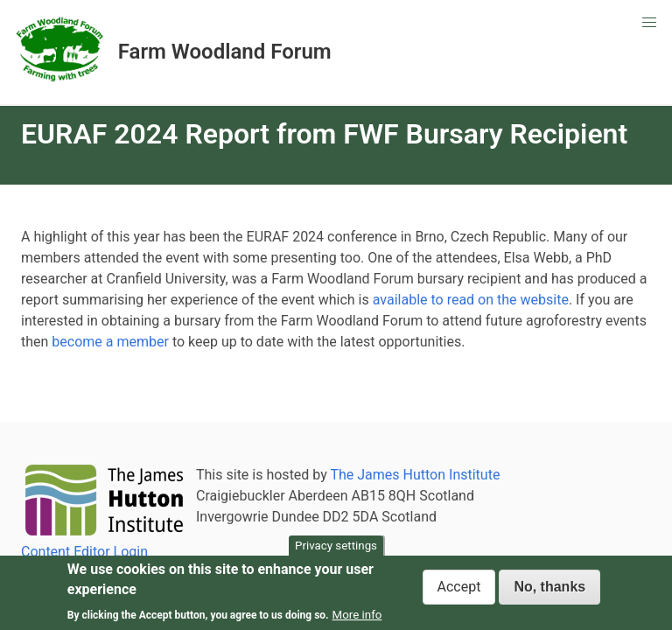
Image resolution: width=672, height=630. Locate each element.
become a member (110, 342)
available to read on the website (471, 300)
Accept (459, 588)
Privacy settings (336, 547)
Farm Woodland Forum (225, 52)
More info (357, 616)
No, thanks (549, 588)
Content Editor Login (84, 552)
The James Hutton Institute (415, 475)
